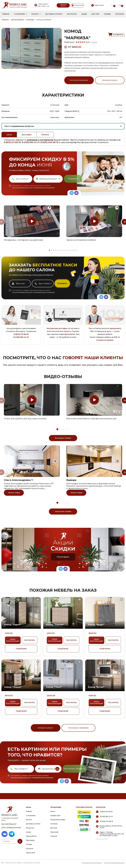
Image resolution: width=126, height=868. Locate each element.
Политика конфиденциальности (114, 863)
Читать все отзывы (63, 511)
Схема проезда (102, 839)
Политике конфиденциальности (22, 188)
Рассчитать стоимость (110, 80)
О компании (19, 14)
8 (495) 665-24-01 (31, 142)
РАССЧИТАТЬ (30, 640)
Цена (9, 135)
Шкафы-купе (55, 815)
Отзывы (107, 14)
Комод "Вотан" (96, 687)
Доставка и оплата (54, 14)
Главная (6, 14)
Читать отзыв (14, 493)
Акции (84, 14)
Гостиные (54, 824)
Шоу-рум (95, 14)
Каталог (35, 14)
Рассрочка (72, 14)
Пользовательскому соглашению (44, 188)
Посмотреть (63, 557)
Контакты (120, 14)
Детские (54, 828)
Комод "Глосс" (54, 687)
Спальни (54, 836)
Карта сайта (30, 853)
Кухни (53, 811)
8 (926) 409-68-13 (49, 142)
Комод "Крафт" (96, 625)
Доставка (27, 135)
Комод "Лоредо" (55, 625)
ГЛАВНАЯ (5, 20)
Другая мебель (17, 20)
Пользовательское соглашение (92, 863)
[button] (49, 250)
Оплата (45, 135)
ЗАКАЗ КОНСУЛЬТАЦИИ (13, 640)
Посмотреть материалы (78, 728)
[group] (32, 221)
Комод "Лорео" (13, 625)
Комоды (30, 20)
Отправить (73, 179)
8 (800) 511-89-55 (13, 142)
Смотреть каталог (46, 728)
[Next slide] (55, 461)
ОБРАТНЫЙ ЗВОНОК (63, 5)
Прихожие (54, 832)
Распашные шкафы (58, 820)
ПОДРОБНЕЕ (21, 649)
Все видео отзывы (63, 438)
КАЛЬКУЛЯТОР (78, 5)
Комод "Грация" (13, 687)
